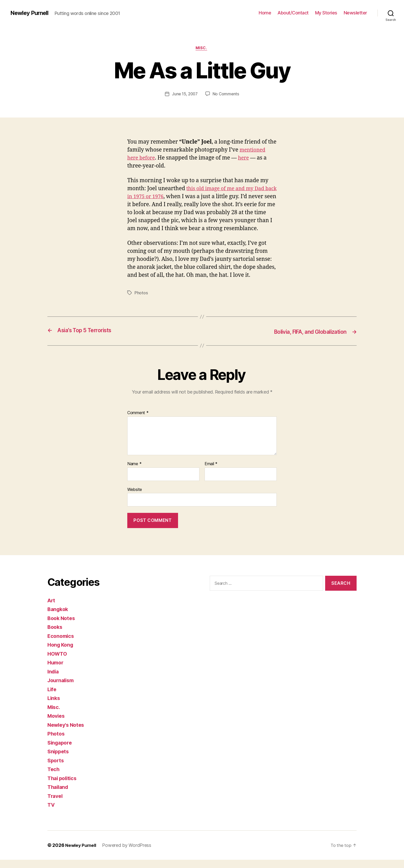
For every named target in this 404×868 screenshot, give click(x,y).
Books (56, 635)
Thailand (59, 795)
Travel (56, 804)
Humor (56, 671)
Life (52, 698)
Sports (56, 769)
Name (134, 472)
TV (51, 813)
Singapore (61, 751)
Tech (54, 778)
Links (54, 707)
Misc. (202, 49)
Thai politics (63, 786)
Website (135, 498)
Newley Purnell (31, 13)
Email (211, 472)
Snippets (59, 760)
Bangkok (59, 618)
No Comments (227, 95)
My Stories (326, 13)
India (54, 680)
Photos (141, 302)
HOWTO (58, 662)
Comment (138, 421)
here (246, 159)
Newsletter (355, 13)
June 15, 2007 (185, 95)
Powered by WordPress (129, 853)
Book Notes (62, 626)
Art (52, 609)
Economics (62, 644)
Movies (57, 724)
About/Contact (293, 13)
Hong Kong (61, 653)
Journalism (62, 689)
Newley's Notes (67, 733)
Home (265, 13)
